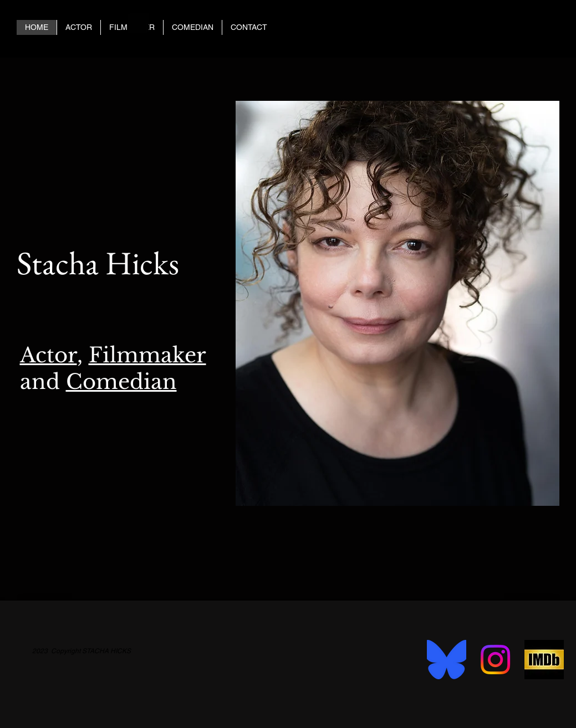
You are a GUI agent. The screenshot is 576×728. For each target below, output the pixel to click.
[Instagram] (495, 660)
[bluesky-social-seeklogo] (447, 660)
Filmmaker (147, 355)
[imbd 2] (544, 660)
